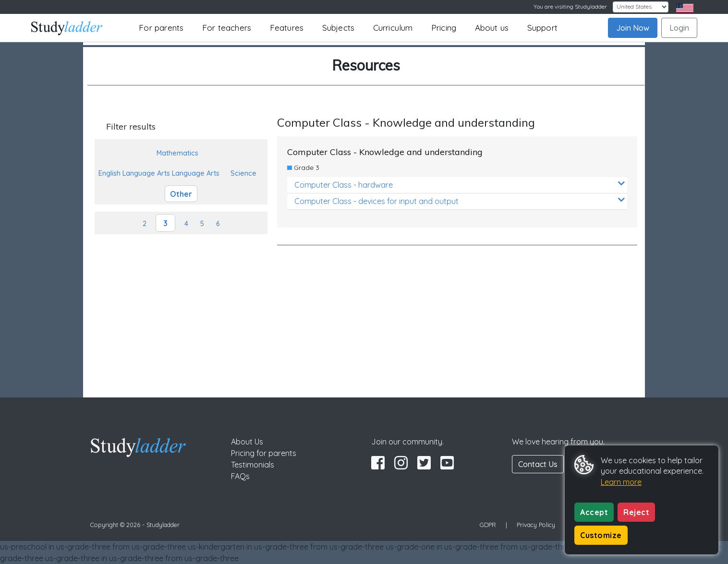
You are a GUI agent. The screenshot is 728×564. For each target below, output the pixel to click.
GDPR (488, 525)
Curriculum (393, 28)
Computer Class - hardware (460, 185)
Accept (594, 512)
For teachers (227, 28)
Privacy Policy (536, 525)
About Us (247, 442)
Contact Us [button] (538, 464)
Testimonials (253, 465)
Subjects (339, 28)
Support (542, 28)
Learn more (621, 482)
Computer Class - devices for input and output (460, 201)
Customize (601, 535)
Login (679, 28)
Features (287, 28)
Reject (636, 512)
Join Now (633, 28)
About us (492, 28)
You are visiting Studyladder (570, 6)
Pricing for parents (264, 453)
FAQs (240, 476)
